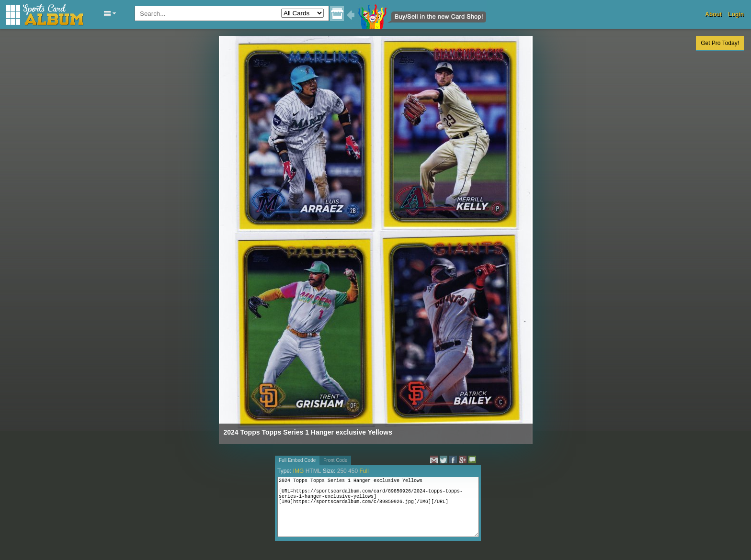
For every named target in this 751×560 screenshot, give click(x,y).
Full (364, 471)
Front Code (335, 460)
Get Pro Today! (720, 43)
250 (342, 471)
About (713, 14)
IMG (299, 471)
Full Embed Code (297, 460)
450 (353, 471)
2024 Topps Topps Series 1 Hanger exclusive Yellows (308, 432)
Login (736, 14)
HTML (313, 471)
